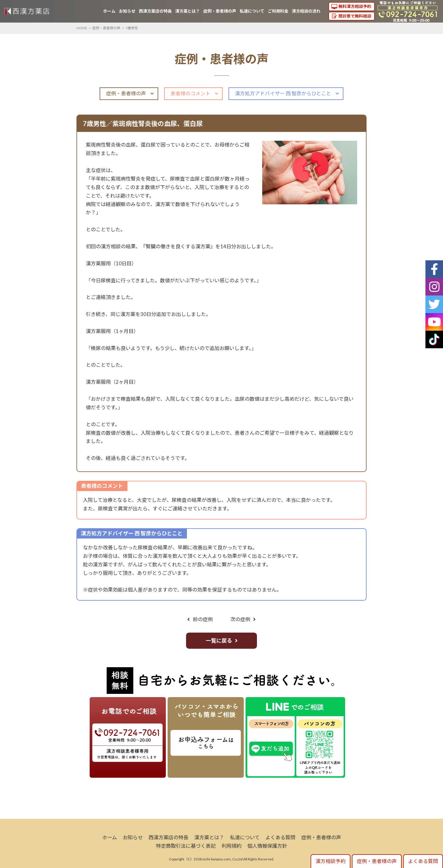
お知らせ (127, 11)
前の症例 (203, 619)
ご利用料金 (278, 11)
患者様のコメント (190, 93)
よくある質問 (280, 837)
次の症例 (240, 619)
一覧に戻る (219, 641)
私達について (252, 11)
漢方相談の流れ (306, 11)
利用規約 (231, 846)
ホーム (109, 11)
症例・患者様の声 (220, 11)
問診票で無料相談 (355, 16)
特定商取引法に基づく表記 (186, 846)
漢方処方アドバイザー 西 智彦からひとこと (283, 93)
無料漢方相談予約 (355, 6)
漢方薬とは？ (188, 11)
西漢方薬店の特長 (155, 11)
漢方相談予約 (330, 861)
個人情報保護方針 (267, 846)
